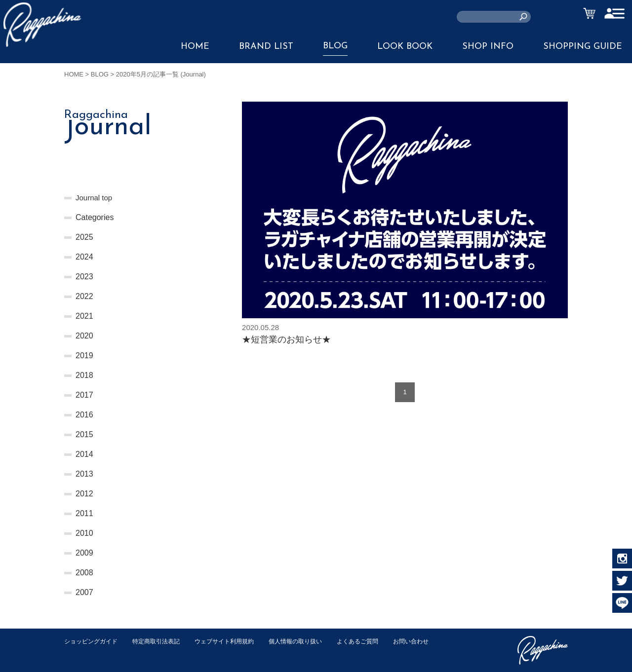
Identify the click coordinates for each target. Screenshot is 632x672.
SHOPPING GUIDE (583, 47)
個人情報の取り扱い (311, 641)
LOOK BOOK (405, 47)
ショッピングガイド (93, 641)
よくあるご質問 (377, 641)
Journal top (95, 198)
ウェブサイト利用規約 (235, 641)
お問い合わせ (83, 652)
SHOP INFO (488, 47)
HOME (195, 47)
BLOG (335, 46)
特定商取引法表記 (162, 641)
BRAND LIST (266, 47)
